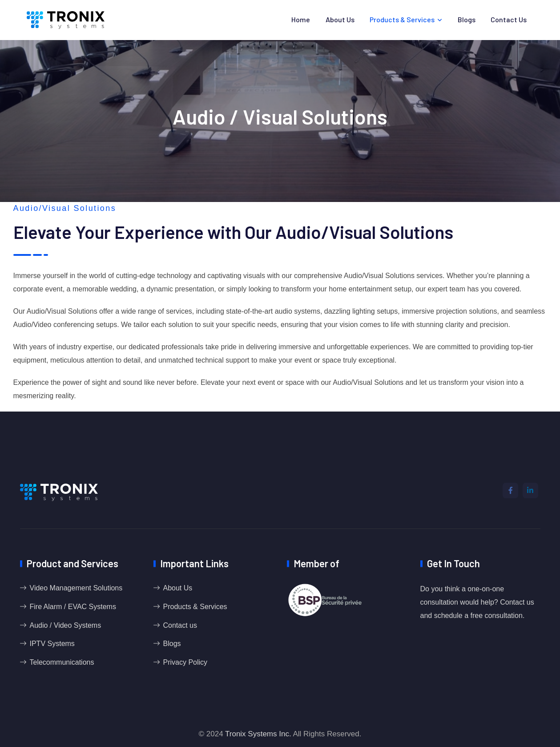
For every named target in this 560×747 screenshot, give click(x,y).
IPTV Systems (52, 644)
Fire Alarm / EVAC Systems (73, 607)
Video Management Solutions (76, 588)
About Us (340, 19)
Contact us (509, 19)
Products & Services (402, 19)
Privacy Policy (185, 662)
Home (301, 19)
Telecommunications (62, 662)
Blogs (467, 19)
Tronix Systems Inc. (258, 734)
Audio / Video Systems (66, 625)
